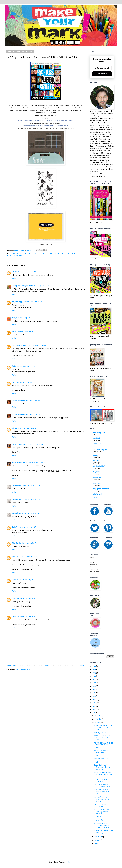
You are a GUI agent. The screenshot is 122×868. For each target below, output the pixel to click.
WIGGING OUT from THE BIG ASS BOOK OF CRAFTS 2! (103, 738)
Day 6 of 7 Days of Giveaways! (101, 781)
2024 (94, 669)
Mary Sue (15, 318)
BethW (14, 527)
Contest (29, 253)
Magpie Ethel (97, 477)
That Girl (15, 543)
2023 (94, 673)
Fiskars (35, 253)
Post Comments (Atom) (23, 670)
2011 (94, 713)
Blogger (70, 862)
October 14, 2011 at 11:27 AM (43, 286)
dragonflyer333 (17, 302)
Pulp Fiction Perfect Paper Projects (68, 253)
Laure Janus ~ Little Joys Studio (22, 286)
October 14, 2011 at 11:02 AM (27, 272)
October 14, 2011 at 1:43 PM (25, 382)
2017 (94, 693)
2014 (94, 703)
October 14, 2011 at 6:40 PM (37, 463)
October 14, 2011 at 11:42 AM (32, 302)
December (98, 716)
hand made (42, 253)
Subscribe (102, 74)
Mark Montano (51, 253)
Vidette (15, 428)
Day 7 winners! (99, 762)
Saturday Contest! (100, 733)
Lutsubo (95, 455)
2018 (94, 689)
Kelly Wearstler (98, 494)
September (98, 837)
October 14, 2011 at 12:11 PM (26, 332)
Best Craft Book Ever (19, 253)
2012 (94, 710)
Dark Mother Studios (19, 345)
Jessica (14, 580)
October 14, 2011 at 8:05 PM (28, 543)
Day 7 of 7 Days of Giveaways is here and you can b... (103, 767)
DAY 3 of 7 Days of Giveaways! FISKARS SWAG (102, 799)
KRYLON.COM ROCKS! (102, 759)
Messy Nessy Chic (99, 433)
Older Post (81, 666)
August (97, 840)
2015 (94, 700)
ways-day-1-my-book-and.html (46, 121)
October (98, 723)
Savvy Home (97, 483)
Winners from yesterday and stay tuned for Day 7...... (103, 774)
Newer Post (11, 666)
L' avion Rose (97, 444)
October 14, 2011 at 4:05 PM (31, 401)
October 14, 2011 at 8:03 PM (27, 527)
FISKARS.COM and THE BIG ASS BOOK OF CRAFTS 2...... (104, 745)
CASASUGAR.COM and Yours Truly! (102, 751)
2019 (94, 686)
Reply (14, 278)
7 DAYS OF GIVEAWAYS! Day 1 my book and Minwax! (103, 812)
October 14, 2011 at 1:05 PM (26, 366)
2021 (94, 679)
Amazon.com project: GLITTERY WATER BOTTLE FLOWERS (101, 825)
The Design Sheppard (100, 450)
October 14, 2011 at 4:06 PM (31, 414)
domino (95, 498)
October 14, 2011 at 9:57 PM (26, 580)
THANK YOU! (99, 817)
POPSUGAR (96, 438)
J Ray (14, 382)
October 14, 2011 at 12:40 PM (36, 345)
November (98, 719)
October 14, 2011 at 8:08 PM (28, 557)
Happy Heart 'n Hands (20, 444)
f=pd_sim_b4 (46, 126)
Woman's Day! (99, 820)
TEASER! (97, 755)
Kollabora (96, 461)
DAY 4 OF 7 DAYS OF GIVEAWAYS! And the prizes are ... (103, 792)
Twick (14, 366)
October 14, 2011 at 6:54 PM (31, 486)
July (96, 843)
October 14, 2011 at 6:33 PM (37, 444)
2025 (94, 666)
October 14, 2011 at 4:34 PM (27, 428)
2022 (94, 676)
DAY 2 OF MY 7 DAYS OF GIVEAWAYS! (103, 805)
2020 (95, 683)
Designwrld (96, 472)
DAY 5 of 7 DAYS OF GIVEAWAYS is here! (102, 786)
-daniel (15, 272)
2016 (94, 696)
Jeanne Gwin (16, 401)
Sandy (14, 332)
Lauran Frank (16, 486)
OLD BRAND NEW (99, 466)
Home (46, 666)
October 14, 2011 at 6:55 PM (31, 513)
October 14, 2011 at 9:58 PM (26, 617)
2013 (94, 706)
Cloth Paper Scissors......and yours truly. (103, 832)
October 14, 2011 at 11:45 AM (29, 318)
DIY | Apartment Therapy (101, 489)
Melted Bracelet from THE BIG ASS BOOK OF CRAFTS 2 (103, 727)
